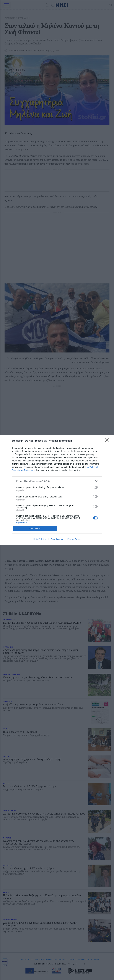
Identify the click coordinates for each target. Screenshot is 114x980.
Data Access (57, 539)
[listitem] (57, 481)
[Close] (108, 441)
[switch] (95, 487)
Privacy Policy (74, 539)
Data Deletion (40, 539)
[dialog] (57, 490)
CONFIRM (35, 529)
